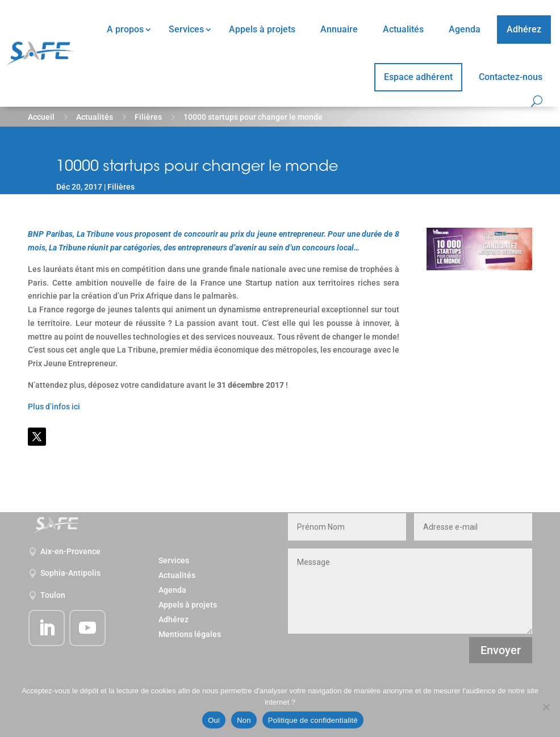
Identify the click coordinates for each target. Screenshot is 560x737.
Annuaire (339, 29)
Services (186, 29)
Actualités (403, 29)
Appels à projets (262, 29)
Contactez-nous (511, 77)
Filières (148, 117)
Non (244, 720)
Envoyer (501, 650)
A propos (125, 29)
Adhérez (524, 29)
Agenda (465, 29)
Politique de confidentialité (313, 720)
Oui (214, 720)
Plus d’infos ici (54, 407)
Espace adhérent (418, 77)
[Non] (546, 707)
